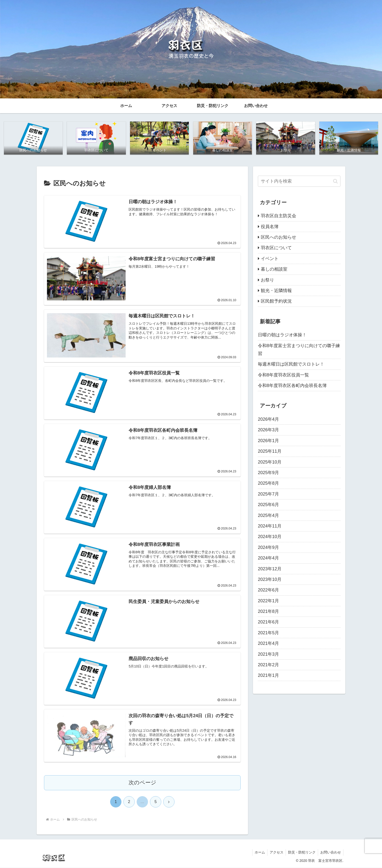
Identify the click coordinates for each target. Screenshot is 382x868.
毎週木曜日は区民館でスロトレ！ (291, 364)
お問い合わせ (330, 853)
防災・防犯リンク (301, 853)
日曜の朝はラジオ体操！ (282, 335)
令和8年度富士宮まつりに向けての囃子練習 (299, 350)
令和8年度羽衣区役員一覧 (283, 375)
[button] (335, 181)
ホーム (258, 853)
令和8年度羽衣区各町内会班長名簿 (292, 386)
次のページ (142, 783)
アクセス (275, 853)
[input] (299, 181)
